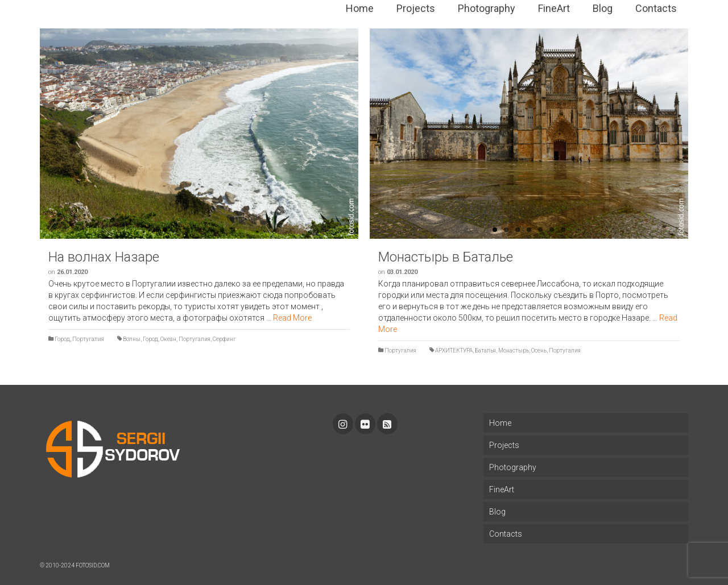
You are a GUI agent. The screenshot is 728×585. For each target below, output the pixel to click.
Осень (539, 350)
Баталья (485, 350)
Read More (292, 318)
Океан (168, 339)
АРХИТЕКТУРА (454, 350)
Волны (132, 339)
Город (62, 339)
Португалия (88, 339)
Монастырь (514, 350)
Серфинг (224, 339)
